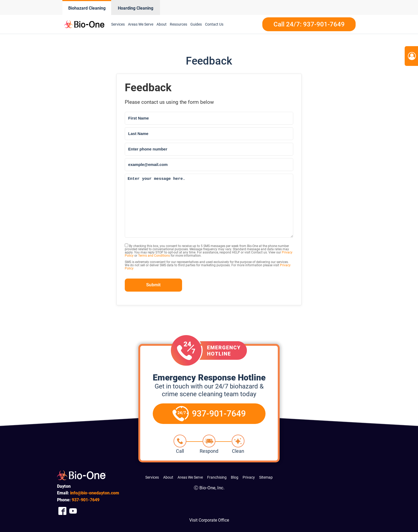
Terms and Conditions (154, 256)
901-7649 (86, 500)
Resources (178, 24)
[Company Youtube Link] (73, 511)
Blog (235, 477)
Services (118, 24)
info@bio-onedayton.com (95, 493)
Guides (196, 24)
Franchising (217, 477)
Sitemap (266, 477)
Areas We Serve (141, 24)
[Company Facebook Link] (62, 511)
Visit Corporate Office (209, 520)
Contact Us (214, 24)
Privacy (249, 477)
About (162, 24)
